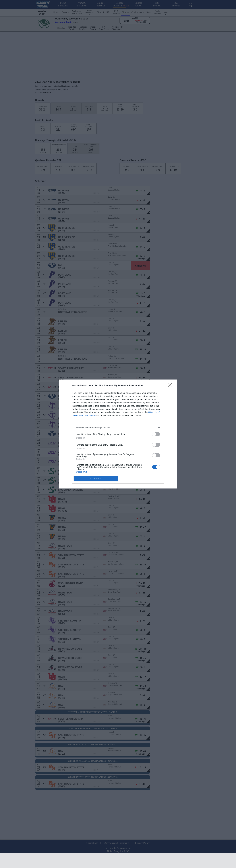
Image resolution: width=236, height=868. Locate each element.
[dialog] (118, 434)
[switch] (156, 434)
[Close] (171, 386)
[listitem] (118, 427)
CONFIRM (96, 478)
